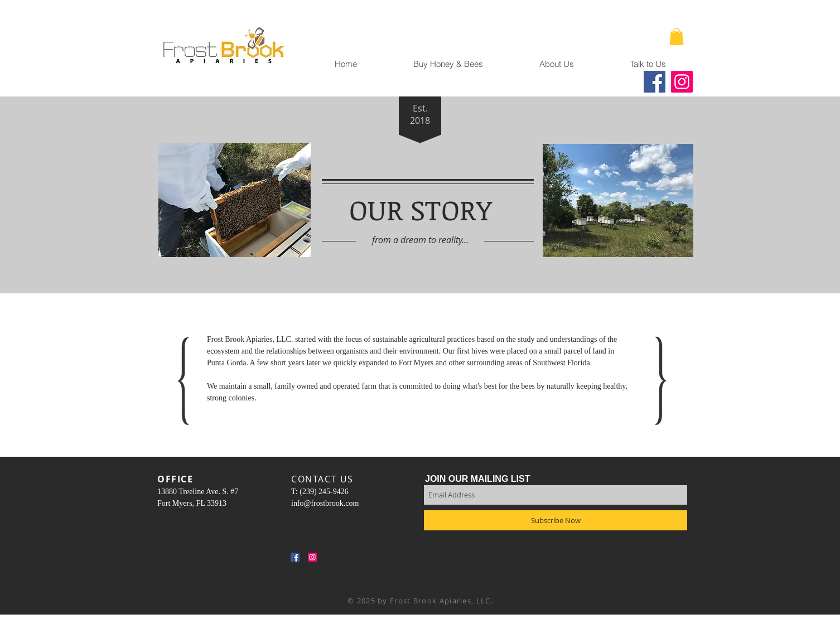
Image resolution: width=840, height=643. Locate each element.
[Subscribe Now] (556, 520)
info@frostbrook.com (325, 503)
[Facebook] (655, 82)
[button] (677, 37)
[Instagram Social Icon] (312, 557)
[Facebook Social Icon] (295, 557)
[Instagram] (682, 82)
